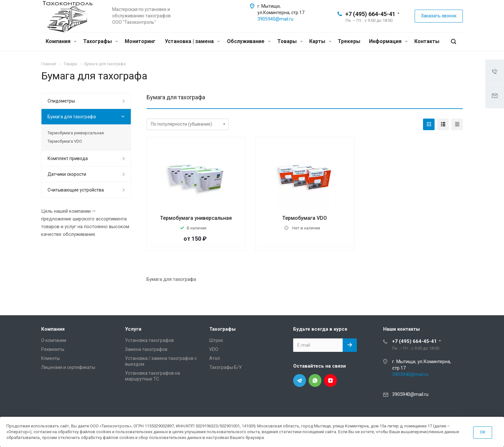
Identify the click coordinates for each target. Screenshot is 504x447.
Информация (388, 41)
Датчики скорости (67, 174)
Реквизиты (53, 349)
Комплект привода (68, 158)
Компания (61, 41)
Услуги (133, 329)
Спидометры (61, 101)
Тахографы (101, 41)
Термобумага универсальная (196, 218)
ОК (483, 432)
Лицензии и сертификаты (68, 367)
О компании (54, 340)
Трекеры (349, 41)
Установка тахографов (149, 340)
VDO (214, 349)
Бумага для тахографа (72, 117)
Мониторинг (140, 41)
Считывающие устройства (76, 190)
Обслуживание (249, 41)
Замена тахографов (146, 349)
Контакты (427, 41)
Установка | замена (192, 41)
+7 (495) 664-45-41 (370, 14)
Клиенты (50, 358)
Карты (320, 41)
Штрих (216, 340)
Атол (215, 358)
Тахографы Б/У (225, 367)
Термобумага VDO (305, 218)
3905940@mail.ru (275, 19)
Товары (290, 41)
